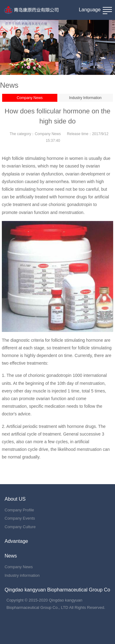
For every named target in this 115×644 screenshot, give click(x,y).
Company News (30, 98)
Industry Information (85, 98)
